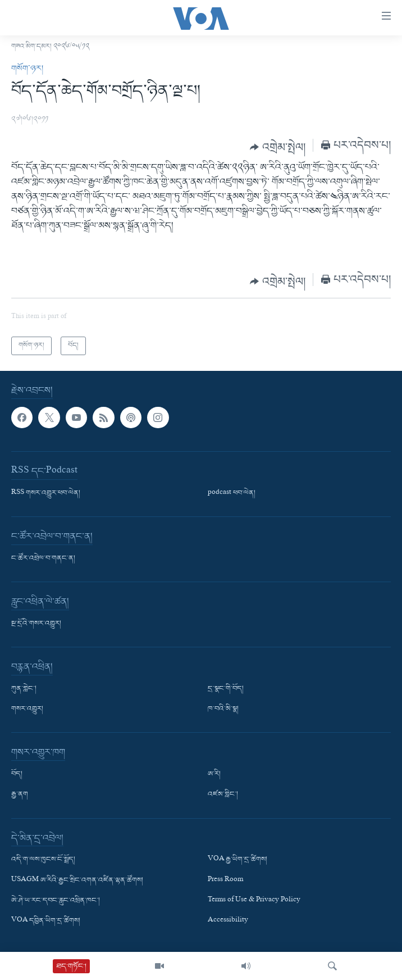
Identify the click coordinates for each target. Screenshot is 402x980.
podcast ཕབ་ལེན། (232, 493)
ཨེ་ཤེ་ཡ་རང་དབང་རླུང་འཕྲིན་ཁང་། (56, 900)
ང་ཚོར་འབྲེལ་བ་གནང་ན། (43, 559)
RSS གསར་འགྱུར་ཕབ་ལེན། (46, 493)
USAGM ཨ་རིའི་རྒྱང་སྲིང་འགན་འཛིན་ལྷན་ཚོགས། (77, 880)
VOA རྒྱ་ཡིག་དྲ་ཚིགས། (237, 860)
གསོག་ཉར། (27, 69)
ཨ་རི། (214, 774)
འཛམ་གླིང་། (223, 795)
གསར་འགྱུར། (27, 709)
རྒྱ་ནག (20, 795)
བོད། (17, 774)
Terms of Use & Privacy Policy (254, 900)
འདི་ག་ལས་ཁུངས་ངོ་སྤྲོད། (43, 860)
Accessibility (228, 921)
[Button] (278, 147)
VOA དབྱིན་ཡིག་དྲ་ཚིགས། (46, 921)
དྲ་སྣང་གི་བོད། (226, 689)
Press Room (225, 880)
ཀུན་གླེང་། (24, 689)
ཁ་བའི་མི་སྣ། (223, 709)
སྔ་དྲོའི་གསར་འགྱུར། (36, 624)
